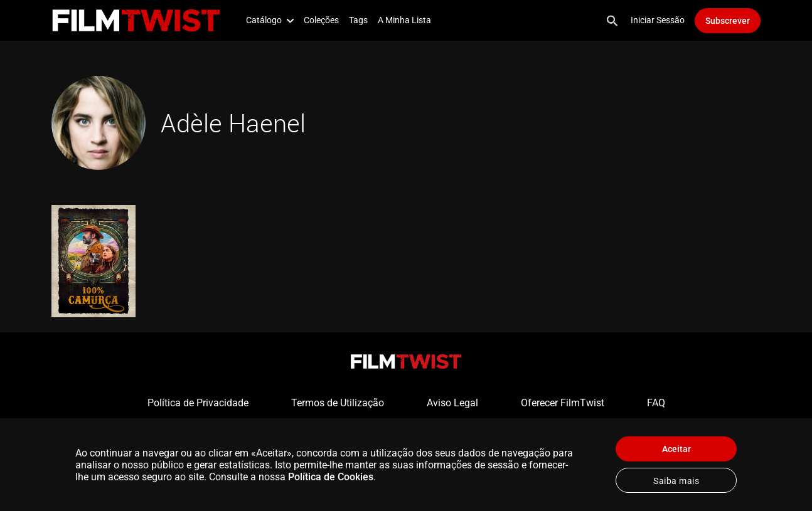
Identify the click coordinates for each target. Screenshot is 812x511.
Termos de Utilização (338, 403)
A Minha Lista (404, 20)
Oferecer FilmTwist (563, 403)
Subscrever (728, 21)
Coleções (321, 20)
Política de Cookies (331, 477)
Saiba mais (676, 481)
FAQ (656, 403)
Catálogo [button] (270, 20)
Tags (358, 20)
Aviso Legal (452, 403)
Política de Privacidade (198, 403)
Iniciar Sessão (658, 20)
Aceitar (676, 449)
